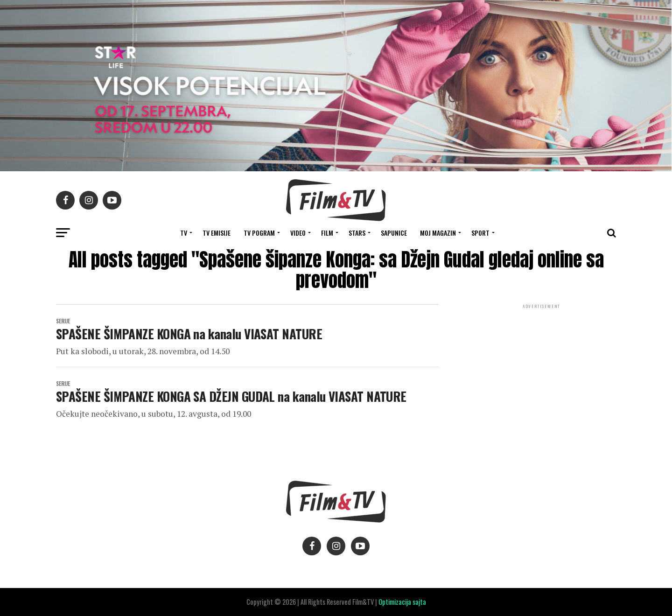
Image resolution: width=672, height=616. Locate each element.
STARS (357, 233)
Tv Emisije (217, 233)
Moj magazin (438, 233)
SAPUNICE (394, 233)
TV (184, 233)
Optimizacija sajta (402, 602)
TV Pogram (259, 233)
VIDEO (298, 233)
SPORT (480, 233)
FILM (327, 233)
